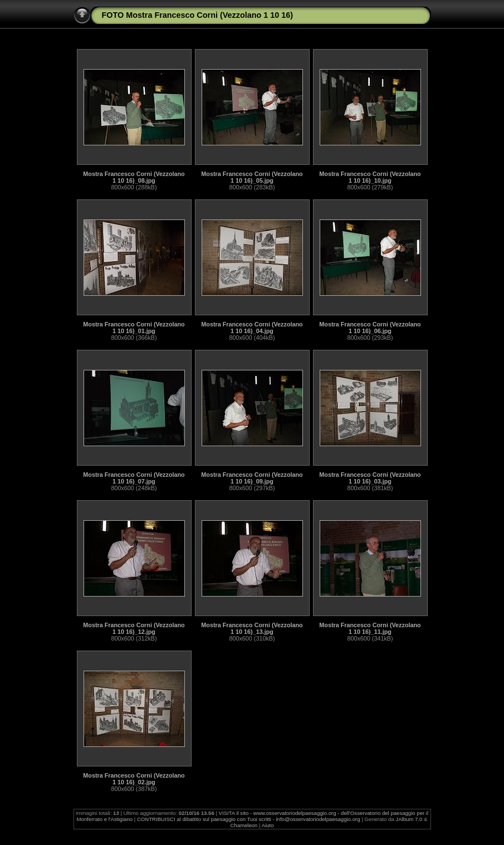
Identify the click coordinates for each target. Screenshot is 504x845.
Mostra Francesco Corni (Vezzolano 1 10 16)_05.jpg (252, 177)
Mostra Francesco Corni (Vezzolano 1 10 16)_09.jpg (252, 478)
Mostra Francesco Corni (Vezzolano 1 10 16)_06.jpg (370, 328)
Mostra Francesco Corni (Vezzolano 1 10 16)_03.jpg (370, 478)
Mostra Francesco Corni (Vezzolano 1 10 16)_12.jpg (134, 628)
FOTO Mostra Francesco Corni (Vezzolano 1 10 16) (198, 15)
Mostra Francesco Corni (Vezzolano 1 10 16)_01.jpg (134, 328)
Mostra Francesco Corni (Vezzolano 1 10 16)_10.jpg (370, 177)
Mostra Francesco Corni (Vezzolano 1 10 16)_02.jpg (134, 779)
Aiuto (268, 825)
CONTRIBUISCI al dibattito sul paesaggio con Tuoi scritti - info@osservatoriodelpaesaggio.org (249, 819)
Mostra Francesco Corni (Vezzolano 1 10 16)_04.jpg (252, 328)
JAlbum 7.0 (409, 819)
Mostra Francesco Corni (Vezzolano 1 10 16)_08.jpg (134, 177)
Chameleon (244, 825)
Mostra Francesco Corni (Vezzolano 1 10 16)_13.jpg (252, 628)
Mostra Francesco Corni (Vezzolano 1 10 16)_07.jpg (134, 478)
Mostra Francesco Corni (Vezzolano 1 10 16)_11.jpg (370, 628)
